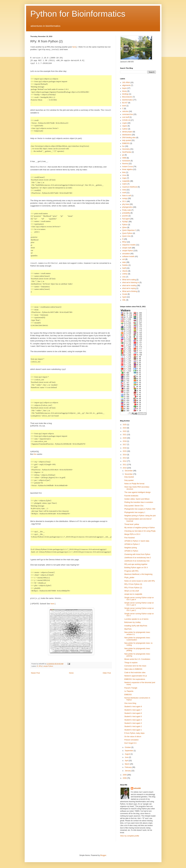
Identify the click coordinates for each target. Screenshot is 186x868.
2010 (125, 468)
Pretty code (127, 210)
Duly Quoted (129, 477)
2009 (125, 775)
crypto (125, 123)
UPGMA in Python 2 (132, 544)
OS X (124, 201)
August (128, 754)
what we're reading (129, 285)
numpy (125, 198)
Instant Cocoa (128, 167)
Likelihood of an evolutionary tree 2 (138, 558)
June (127, 757)
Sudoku (125, 265)
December (129, 471)
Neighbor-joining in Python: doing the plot (140, 516)
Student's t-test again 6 (133, 713)
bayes (125, 88)
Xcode (125, 294)
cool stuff (126, 117)
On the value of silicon (133, 737)
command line (128, 114)
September (129, 751)
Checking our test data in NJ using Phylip (140, 531)
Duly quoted (129, 480)
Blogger (103, 855)
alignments (126, 85)
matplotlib (126, 181)
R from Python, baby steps (134, 733)
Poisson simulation (131, 740)
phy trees (126, 204)
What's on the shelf (132, 591)
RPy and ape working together (136, 564)
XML (124, 300)
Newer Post (35, 673)
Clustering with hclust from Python (137, 554)
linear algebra (127, 169)
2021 (125, 435)
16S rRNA (126, 83)
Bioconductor (127, 97)
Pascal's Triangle (131, 688)
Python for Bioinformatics (78, 14)
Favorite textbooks (131, 496)
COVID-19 (126, 120)
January (128, 771)
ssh (124, 259)
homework (126, 161)
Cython (125, 129)
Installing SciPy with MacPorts (136, 626)
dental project (127, 132)
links (124, 172)
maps (124, 178)
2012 (125, 461)
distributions (127, 135)
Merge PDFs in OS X (132, 534)
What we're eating (129, 280)
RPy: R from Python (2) (133, 588)
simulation (126, 254)
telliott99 (137, 788)
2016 (125, 448)
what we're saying (129, 288)
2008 (125, 778)
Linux (124, 175)
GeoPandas (127, 152)
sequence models (129, 245)
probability (126, 213)
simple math (127, 248)
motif (124, 193)
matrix (125, 184)
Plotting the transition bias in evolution (139, 502)
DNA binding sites (129, 138)
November (129, 474)
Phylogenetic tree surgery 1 (135, 512)
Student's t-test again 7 (133, 710)
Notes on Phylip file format (134, 484)
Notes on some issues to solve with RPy (139, 581)
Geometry (126, 149)
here (74, 47)
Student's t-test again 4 (133, 720)
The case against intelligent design (137, 492)
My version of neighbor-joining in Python (139, 528)
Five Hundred (129, 538)
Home (71, 673)
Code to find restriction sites (135, 673)
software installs (128, 256)
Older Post (107, 673)
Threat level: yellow (132, 524)
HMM (124, 158)
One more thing (130, 703)
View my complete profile (130, 836)
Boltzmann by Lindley (132, 622)
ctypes (125, 126)
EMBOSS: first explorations (135, 679)
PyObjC (125, 222)
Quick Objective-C (129, 230)
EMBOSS (126, 143)
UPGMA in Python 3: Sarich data (137, 541)
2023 (125, 428)
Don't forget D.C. (131, 743)
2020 (125, 438)
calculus (125, 111)
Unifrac (125, 274)
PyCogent (126, 219)
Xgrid (124, 297)
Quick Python (127, 233)
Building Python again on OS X (136, 568)
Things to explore (131, 663)
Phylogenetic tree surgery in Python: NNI (140, 509)
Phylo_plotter (129, 578)
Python (125, 225)
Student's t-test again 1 (133, 730)
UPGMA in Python (131, 551)
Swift (124, 268)
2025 (125, 425)
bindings (125, 94)
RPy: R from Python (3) (133, 584)
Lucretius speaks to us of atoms (136, 619)
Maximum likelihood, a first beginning (138, 574)
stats (124, 262)
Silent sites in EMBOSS (133, 669)
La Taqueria (129, 691)
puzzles (125, 216)
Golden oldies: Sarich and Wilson (137, 499)
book (124, 106)
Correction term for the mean (135, 666)
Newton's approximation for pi (136, 676)
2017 (125, 445)
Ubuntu (125, 271)
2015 (125, 451)
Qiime (124, 227)
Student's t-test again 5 (133, 717)
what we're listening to (131, 283)
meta (124, 190)
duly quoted (127, 140)
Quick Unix (126, 236)
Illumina (125, 164)
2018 (125, 441)
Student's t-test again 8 (133, 707)
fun (124, 146)
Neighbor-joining (130, 548)
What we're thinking (130, 291)
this (35, 454)
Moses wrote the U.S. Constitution (137, 659)
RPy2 (41, 666)
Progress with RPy (131, 571)
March (127, 764)
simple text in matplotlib (133, 594)
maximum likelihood (130, 187)
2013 (125, 458)
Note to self (127, 196)
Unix (124, 277)
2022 (125, 431)
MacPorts (128, 629)
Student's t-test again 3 (133, 723)
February (128, 767)
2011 (125, 465)
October (128, 747)
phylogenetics (127, 207)
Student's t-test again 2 (133, 726)
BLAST (125, 103)
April (127, 761)
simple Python (48, 666)
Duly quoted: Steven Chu (134, 506)
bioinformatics (128, 100)
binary (125, 91)
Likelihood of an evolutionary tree (137, 561)
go (123, 155)
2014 (125, 455)
